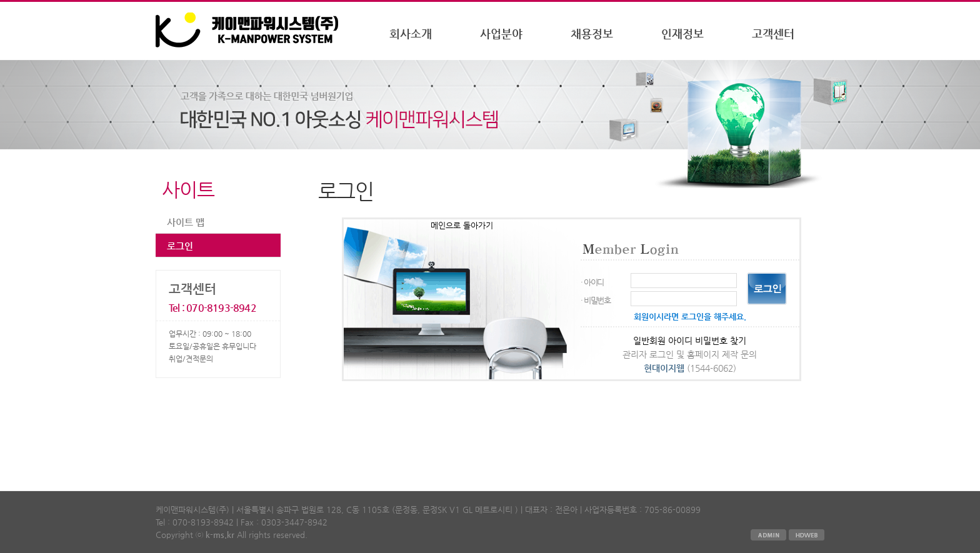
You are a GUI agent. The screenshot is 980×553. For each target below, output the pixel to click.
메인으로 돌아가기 (462, 225)
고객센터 (773, 33)
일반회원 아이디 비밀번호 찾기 (690, 341)
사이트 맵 (186, 222)
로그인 (180, 246)
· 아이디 (592, 282)
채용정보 (592, 33)
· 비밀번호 (596, 300)
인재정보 (682, 33)
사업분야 (501, 33)
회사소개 (411, 33)
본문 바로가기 (0, 2)
